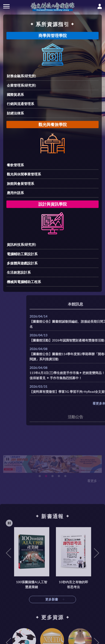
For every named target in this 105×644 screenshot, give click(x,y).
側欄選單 (6, 6)
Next (96, 612)
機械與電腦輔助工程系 (24, 282)
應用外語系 (15, 193)
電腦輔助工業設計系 (22, 254)
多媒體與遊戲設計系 (22, 263)
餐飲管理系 (15, 165)
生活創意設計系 (19, 272)
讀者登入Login (100, 6)
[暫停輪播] (9, 582)
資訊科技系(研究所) (21, 244)
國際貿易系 (15, 94)
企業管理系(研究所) (21, 85)
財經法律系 (15, 113)
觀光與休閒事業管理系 (24, 174)
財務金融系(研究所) (21, 76)
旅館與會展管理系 (20, 183)
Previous (9, 612)
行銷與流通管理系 (20, 104)
